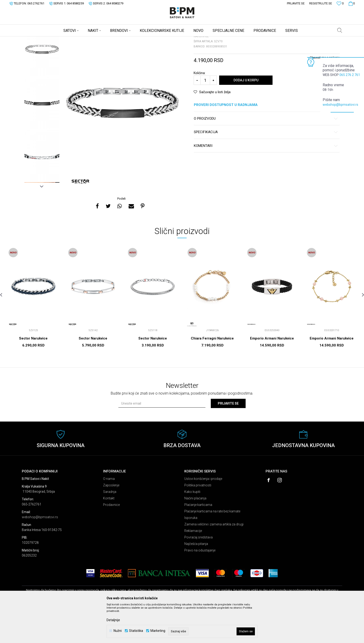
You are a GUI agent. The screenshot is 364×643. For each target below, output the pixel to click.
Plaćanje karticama (198, 541)
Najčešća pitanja (196, 580)
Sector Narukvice (33, 375)
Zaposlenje (111, 522)
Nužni (118, 631)
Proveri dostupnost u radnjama (266, 141)
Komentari (266, 182)
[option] (42, 86)
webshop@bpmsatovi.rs (340, 105)
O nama (109, 515)
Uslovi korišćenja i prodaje (203, 515)
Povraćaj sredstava (198, 574)
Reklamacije (193, 567)
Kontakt (109, 535)
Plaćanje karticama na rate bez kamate (212, 548)
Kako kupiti (192, 528)
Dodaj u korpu (246, 117)
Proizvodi (55, 40)
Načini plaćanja (195, 535)
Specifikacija (266, 169)
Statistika (136, 631)
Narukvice (81, 40)
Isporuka (191, 554)
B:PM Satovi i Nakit (34, 40)
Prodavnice (111, 541)
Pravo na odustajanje (200, 587)
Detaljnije (113, 620)
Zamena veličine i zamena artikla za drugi (214, 561)
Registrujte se (321, 3)
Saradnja (110, 528)
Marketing (158, 631)
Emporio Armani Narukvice (272, 375)
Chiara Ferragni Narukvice (212, 375)
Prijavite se (228, 440)
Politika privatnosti (198, 522)
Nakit (68, 40)
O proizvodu (266, 155)
